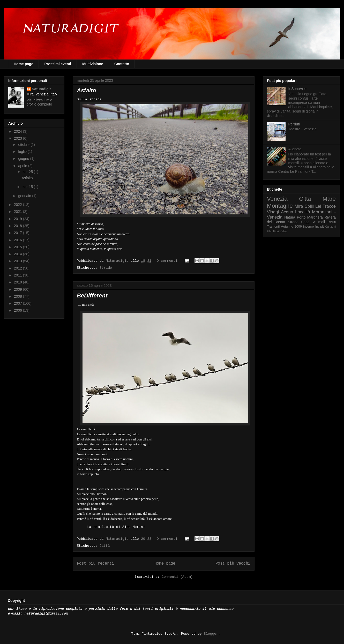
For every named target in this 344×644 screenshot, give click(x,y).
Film (270, 231)
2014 (18, 254)
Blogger (211, 634)
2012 (18, 268)
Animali (319, 222)
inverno (308, 227)
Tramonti (273, 227)
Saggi (306, 222)
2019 (18, 219)
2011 (18, 275)
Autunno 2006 (291, 227)
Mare (329, 199)
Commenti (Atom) (177, 577)
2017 (18, 233)
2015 (18, 247)
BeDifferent (92, 295)
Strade (106, 268)
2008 (18, 296)
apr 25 (28, 172)
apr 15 (28, 187)
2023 (18, 138)
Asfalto (87, 90)
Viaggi (273, 212)
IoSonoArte (297, 89)
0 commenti (167, 261)
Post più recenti (95, 564)
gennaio (25, 196)
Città (105, 546)
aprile (23, 166)
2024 (18, 131)
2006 (18, 310)
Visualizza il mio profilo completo (39, 102)
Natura (290, 217)
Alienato (295, 149)
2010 (18, 282)
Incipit (320, 227)
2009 (18, 289)
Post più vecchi (233, 564)
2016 (18, 240)
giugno (24, 159)
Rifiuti (332, 222)
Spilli (309, 206)
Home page (23, 64)
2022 (18, 205)
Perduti (294, 124)
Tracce (329, 206)
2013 (18, 261)
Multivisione (93, 64)
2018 (18, 226)
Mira (299, 206)
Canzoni (330, 227)
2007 (18, 303)
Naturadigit (118, 261)
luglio (23, 152)
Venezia (277, 199)
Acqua (287, 212)
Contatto (122, 64)
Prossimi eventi (58, 64)
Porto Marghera (310, 217)
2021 (18, 212)
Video (283, 231)
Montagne (280, 206)
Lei (318, 206)
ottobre (24, 145)
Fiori (276, 231)
